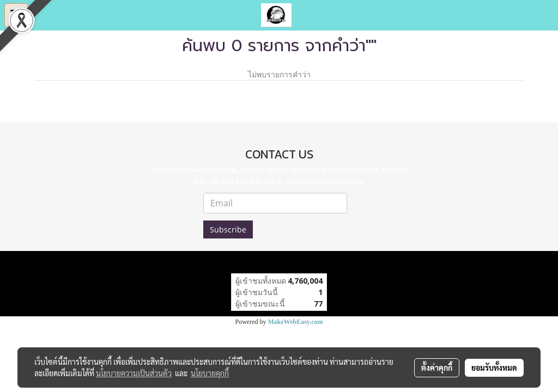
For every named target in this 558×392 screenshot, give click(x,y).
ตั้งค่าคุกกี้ (437, 367)
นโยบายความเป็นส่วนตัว (134, 373)
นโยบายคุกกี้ (210, 373)
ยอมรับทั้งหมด (494, 367)
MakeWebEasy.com (296, 322)
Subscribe (228, 229)
